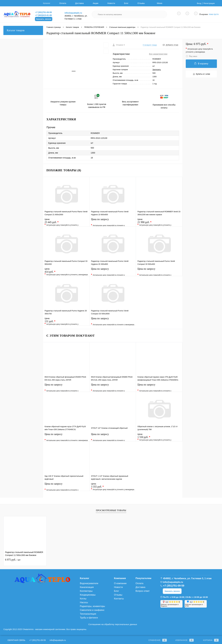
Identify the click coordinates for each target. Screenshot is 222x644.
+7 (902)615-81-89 (43, 15)
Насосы (84, 602)
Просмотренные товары (111, 510)
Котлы (83, 599)
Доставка (79, 3)
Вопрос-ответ (143, 591)
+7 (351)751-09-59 (43, 12)
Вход (199, 3)
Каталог (47, 3)
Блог (126, 3)
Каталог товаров (23, 30)
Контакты (119, 599)
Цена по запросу (113, 222)
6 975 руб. (13, 560)
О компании (120, 583)
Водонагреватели (89, 583)
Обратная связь (14, 640)
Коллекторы (86, 591)
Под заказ (191, 56)
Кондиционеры (88, 595)
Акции (95, 3)
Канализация (87, 587)
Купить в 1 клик (201, 74)
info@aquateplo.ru (73, 13)
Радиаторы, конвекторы (92, 606)
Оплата (63, 3)
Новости (111, 3)
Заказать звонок (44, 19)
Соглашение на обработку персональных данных (113, 624)
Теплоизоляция (88, 614)
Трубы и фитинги (89, 618)
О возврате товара (150, 45)
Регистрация (209, 3)
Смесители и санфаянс (92, 610)
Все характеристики (158, 54)
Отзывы (141, 3)
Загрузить (157, 70)
